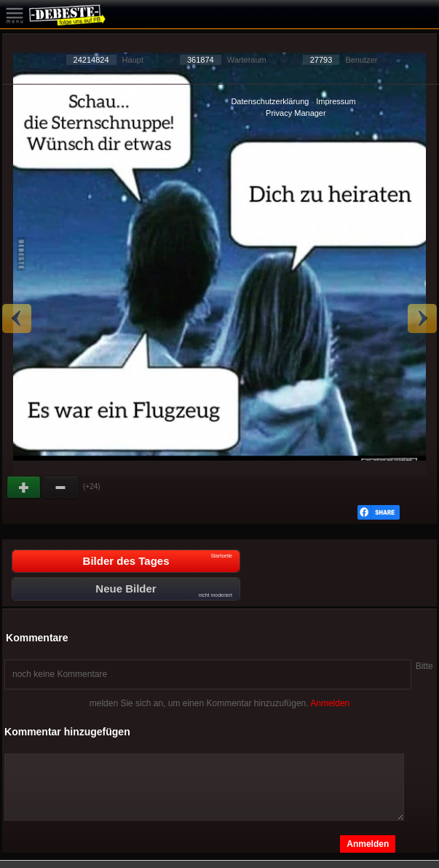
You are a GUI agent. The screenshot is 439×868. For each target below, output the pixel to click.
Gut (25, 488)
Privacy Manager (296, 113)
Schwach (61, 488)
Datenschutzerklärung (270, 101)
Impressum (336, 101)
